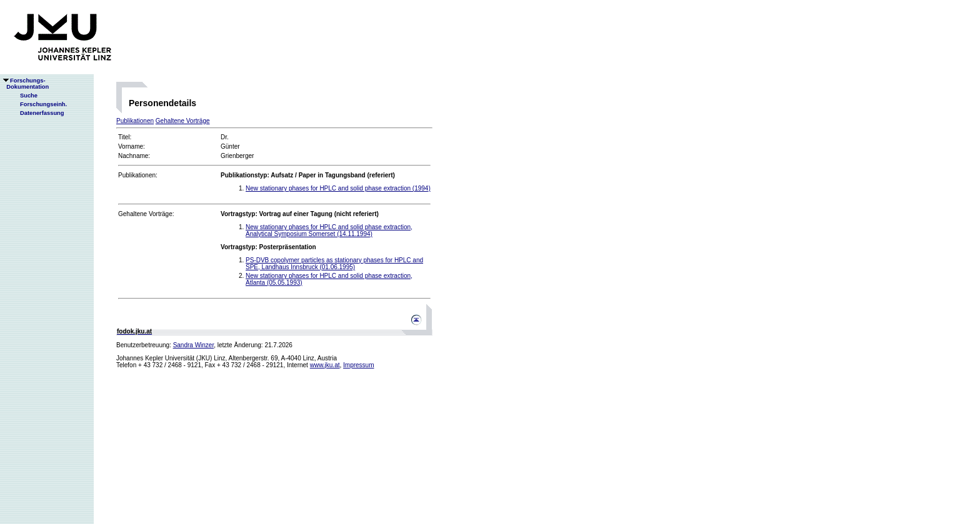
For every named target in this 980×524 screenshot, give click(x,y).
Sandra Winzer (194, 345)
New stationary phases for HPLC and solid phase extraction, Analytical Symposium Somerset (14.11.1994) (329, 230)
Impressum (358, 365)
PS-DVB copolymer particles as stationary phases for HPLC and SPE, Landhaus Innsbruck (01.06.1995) (334, 264)
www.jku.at (325, 365)
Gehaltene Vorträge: (146, 214)
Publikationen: (138, 175)
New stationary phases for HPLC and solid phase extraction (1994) (338, 188)
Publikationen (135, 121)
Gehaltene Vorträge (183, 121)
